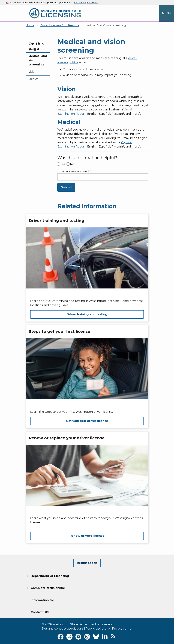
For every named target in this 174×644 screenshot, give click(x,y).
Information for (40, 600)
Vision (32, 72)
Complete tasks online (46, 588)
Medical (34, 79)
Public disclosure (98, 629)
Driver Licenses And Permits (59, 25)
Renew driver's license (87, 536)
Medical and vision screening (38, 60)
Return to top (87, 563)
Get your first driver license (87, 421)
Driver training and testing (87, 314)
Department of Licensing (48, 576)
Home (30, 25)
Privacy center (122, 629)
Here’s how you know (86, 2)
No (72, 164)
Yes (63, 164)
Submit (66, 187)
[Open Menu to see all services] (167, 13)
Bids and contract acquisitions (62, 629)
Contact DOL (38, 612)
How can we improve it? (74, 171)
